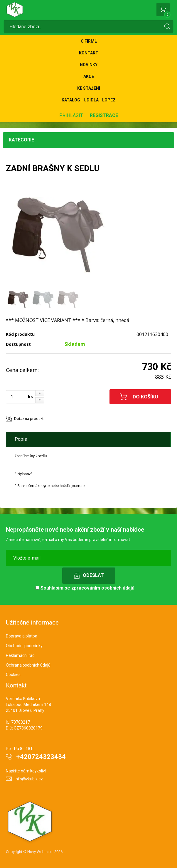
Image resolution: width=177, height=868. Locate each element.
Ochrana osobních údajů (28, 665)
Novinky (89, 65)
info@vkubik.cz (29, 779)
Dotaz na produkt (29, 419)
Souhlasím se (85, 588)
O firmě (89, 41)
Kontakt (89, 53)
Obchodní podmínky (24, 646)
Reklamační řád (20, 655)
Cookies (13, 675)
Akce (89, 76)
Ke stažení (89, 88)
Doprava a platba (22, 636)
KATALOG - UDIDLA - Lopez (89, 100)
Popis (21, 439)
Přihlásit (71, 115)
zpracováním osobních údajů (103, 588)
